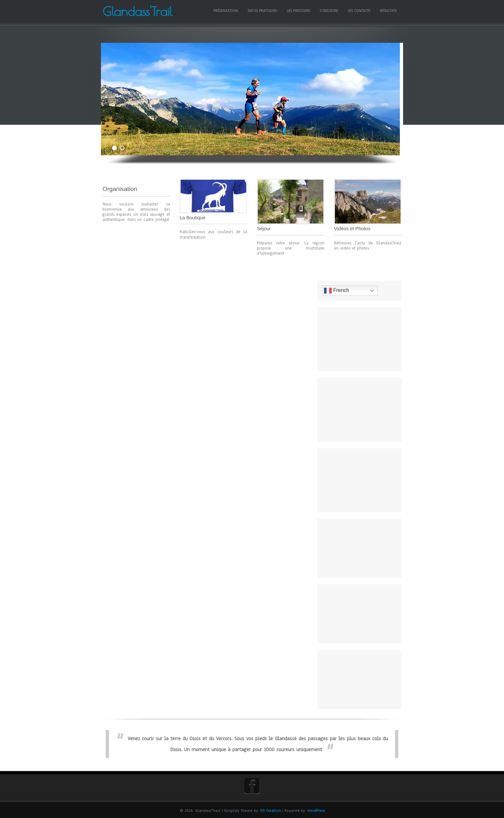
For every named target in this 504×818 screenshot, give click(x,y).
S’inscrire (329, 11)
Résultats (388, 11)
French (340, 291)
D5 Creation (271, 811)
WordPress (316, 811)
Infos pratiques (262, 11)
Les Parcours (298, 11)
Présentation (226, 11)
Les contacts (359, 11)
